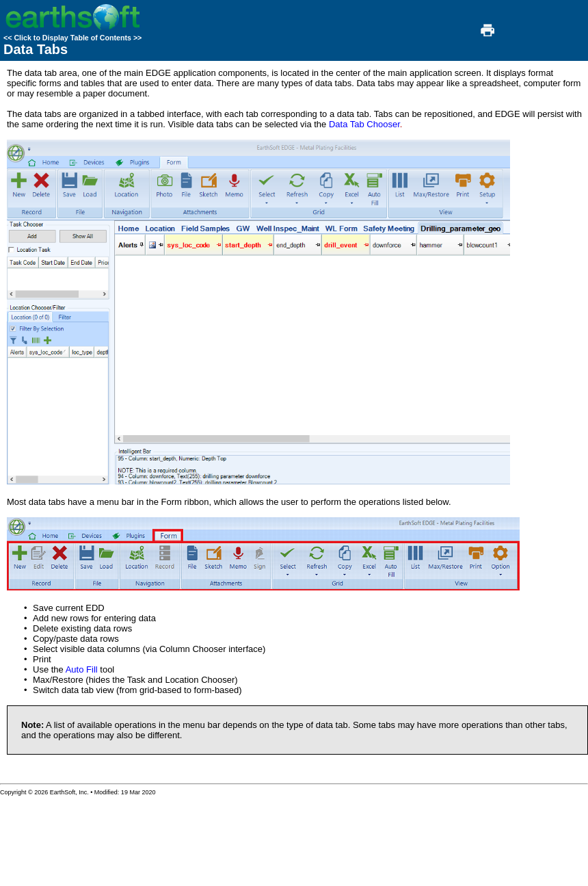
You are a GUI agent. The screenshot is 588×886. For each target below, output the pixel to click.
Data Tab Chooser (364, 124)
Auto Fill (82, 669)
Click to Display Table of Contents (72, 38)
